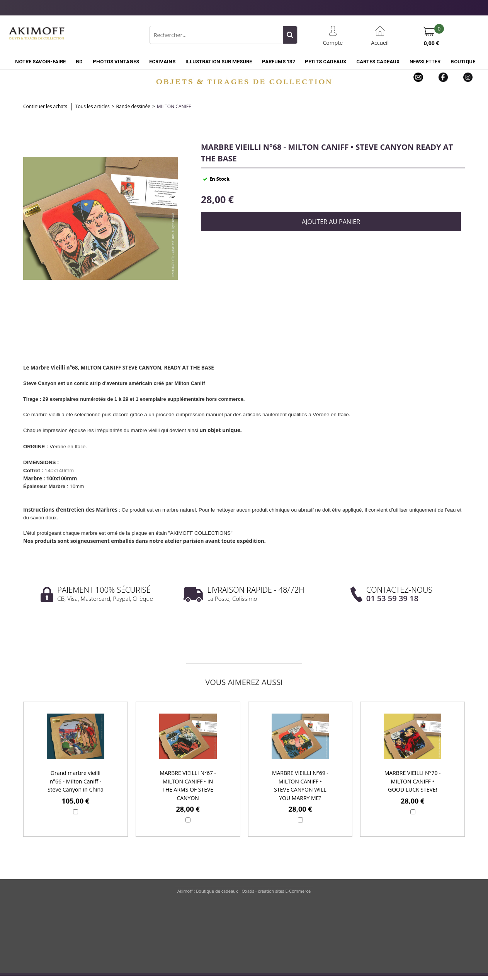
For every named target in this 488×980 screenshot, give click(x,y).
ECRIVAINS (162, 62)
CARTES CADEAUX (378, 62)
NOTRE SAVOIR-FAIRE (40, 62)
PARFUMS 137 (278, 62)
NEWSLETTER (425, 62)
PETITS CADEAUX (326, 62)
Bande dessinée (133, 106)
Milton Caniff (174, 106)
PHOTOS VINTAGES (116, 62)
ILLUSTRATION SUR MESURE (219, 62)
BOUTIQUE (463, 62)
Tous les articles (93, 106)
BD (79, 62)
